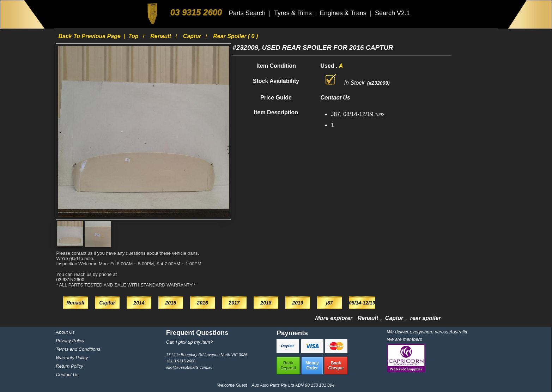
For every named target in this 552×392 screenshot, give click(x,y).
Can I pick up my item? (189, 342)
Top (134, 36)
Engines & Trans (344, 13)
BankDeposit (288, 366)
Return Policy (69, 366)
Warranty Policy (72, 358)
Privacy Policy (70, 341)
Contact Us (67, 375)
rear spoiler (426, 318)
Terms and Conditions (78, 349)
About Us (65, 332)
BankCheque (336, 366)
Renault (161, 36)
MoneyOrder (312, 366)
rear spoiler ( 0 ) (235, 36)
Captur (193, 36)
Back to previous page (90, 36)
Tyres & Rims (294, 13)
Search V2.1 (392, 13)
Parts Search (248, 13)
